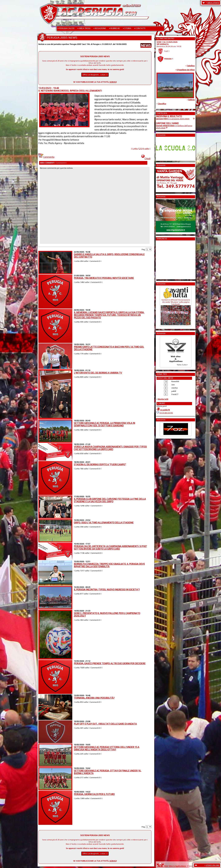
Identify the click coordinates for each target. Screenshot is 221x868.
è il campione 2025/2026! (173, 119)
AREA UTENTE (213, 3)
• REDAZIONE (100, 28)
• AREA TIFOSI (84, 28)
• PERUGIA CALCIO (66, 28)
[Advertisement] (165, 259)
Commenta (46, 157)
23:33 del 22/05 (166, 413)
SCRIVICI (113, 82)
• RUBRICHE (114, 28)
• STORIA (127, 28)
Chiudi (146, 158)
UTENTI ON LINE (212, 865)
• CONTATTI (140, 28)
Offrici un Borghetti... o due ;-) (95, 75)
